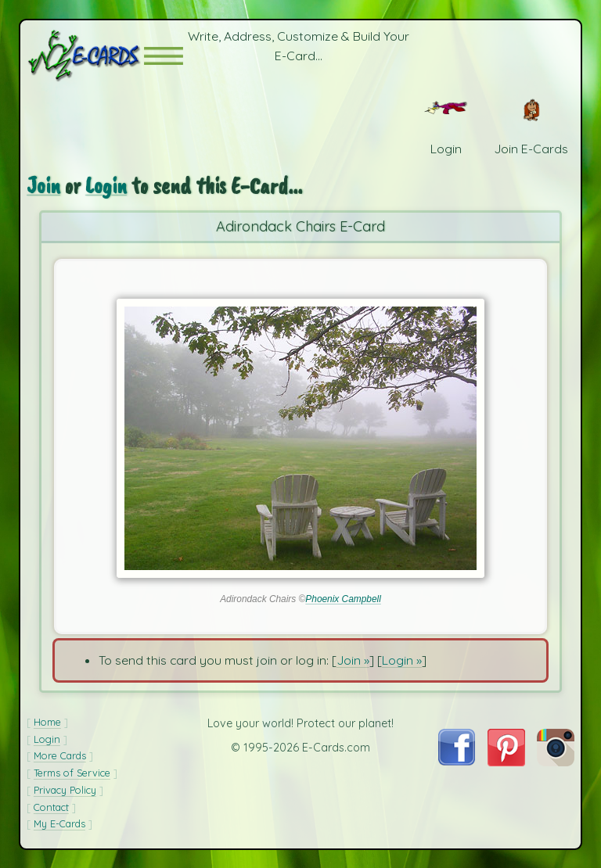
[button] (164, 56)
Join (43, 186)
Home (47, 722)
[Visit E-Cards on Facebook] (457, 761)
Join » (353, 660)
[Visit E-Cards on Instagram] (556, 762)
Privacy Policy (65, 790)
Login (106, 186)
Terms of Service (72, 773)
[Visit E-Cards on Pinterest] (506, 762)
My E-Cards (59, 823)
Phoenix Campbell (343, 599)
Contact (51, 807)
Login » (402, 660)
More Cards (60, 755)
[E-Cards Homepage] (85, 56)
